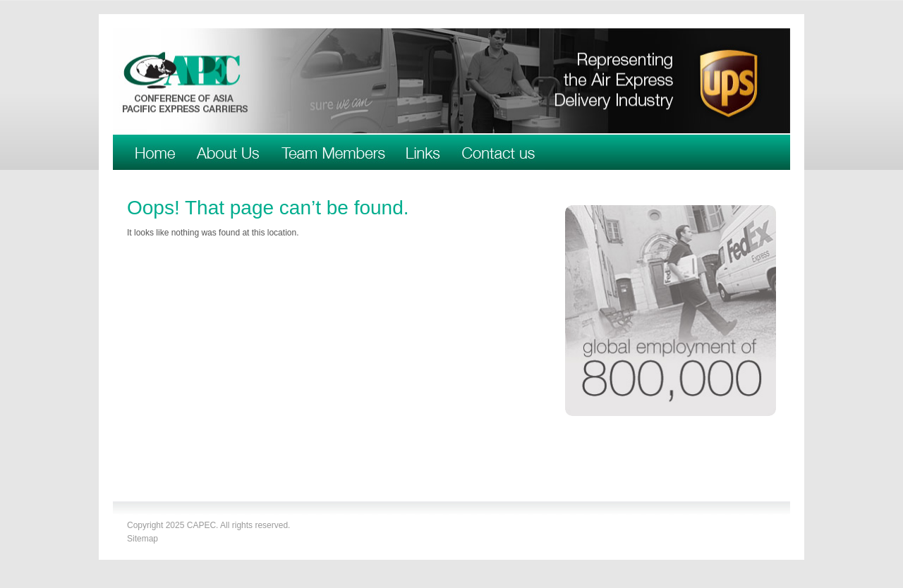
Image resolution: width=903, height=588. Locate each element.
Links (424, 152)
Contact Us (498, 152)
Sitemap (143, 539)
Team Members (333, 152)
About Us (228, 152)
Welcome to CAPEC (156, 152)
